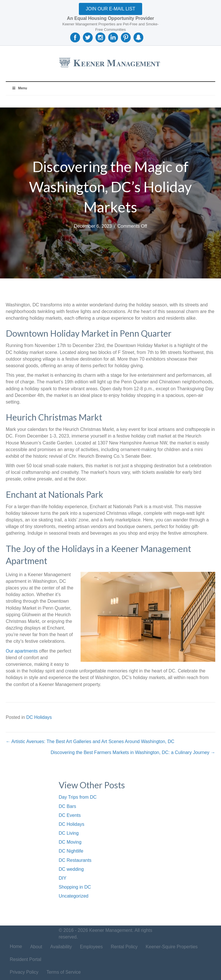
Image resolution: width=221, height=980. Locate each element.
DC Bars (67, 806)
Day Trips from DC (78, 797)
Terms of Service (64, 972)
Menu (19, 88)
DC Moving (70, 842)
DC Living (69, 833)
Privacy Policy (24, 972)
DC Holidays (39, 717)
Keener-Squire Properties (172, 947)
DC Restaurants (75, 860)
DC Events (70, 815)
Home (16, 946)
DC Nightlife (71, 851)
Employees (91, 947)
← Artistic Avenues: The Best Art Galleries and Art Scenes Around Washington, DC (90, 741)
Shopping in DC (75, 887)
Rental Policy (124, 947)
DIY (63, 878)
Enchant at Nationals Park (55, 494)
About (36, 947)
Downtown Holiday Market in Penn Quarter (89, 333)
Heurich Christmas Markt (54, 417)
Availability (61, 947)
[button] (110, 9)
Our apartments (22, 651)
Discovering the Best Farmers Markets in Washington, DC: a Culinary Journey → (133, 752)
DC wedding (71, 869)
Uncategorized (74, 896)
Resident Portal (25, 959)
